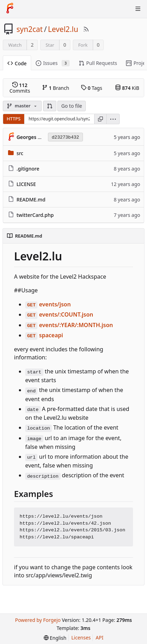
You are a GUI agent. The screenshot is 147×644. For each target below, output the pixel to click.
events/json (48, 304)
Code (17, 63)
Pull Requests (98, 63)
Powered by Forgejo (38, 620)
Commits (20, 88)
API (99, 638)
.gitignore (28, 169)
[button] (50, 106)
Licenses (81, 638)
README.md (31, 200)
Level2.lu (63, 29)
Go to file (72, 106)
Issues (53, 63)
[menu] (113, 119)
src (20, 153)
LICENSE (26, 184)
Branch (56, 88)
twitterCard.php (35, 215)
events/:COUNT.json (59, 314)
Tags (92, 88)
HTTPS (14, 119)
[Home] (10, 9)
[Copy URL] (100, 119)
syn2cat (30, 29)
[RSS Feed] (86, 29)
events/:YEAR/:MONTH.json (69, 325)
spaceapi (44, 335)
